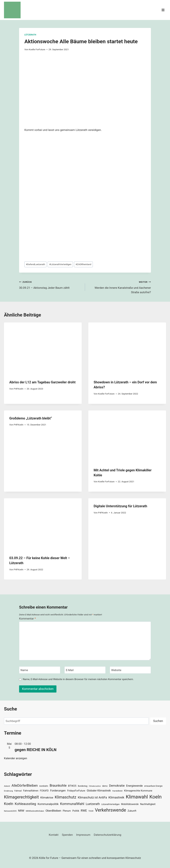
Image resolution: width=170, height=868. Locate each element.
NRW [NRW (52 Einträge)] (21, 811)
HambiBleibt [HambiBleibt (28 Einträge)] (117, 791)
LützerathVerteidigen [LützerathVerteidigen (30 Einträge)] (110, 804)
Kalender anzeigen (16, 758)
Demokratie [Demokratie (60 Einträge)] (117, 786)
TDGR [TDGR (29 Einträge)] (91, 811)
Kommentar (27, 619)
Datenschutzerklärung (107, 835)
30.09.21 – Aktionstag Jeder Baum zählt (51, 284)
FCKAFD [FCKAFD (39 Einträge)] (44, 791)
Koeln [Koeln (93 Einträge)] (9, 804)
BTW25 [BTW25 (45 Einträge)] (72, 786)
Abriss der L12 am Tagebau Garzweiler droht (42, 382)
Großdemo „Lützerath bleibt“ (31, 418)
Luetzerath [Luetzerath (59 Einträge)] (93, 804)
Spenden (67, 835)
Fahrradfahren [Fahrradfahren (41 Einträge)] (31, 791)
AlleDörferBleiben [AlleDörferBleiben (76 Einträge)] (25, 786)
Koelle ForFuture (37, 49)
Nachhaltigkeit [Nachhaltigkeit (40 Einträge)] (148, 804)
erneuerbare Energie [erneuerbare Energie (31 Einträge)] (153, 786)
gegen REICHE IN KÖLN (36, 750)
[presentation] (43, 348)
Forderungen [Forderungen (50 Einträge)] (58, 791)
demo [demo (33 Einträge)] (105, 786)
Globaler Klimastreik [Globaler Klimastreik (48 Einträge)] (99, 791)
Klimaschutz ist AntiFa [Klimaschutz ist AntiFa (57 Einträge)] (92, 797)
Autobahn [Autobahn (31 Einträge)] (44, 786)
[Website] (130, 670)
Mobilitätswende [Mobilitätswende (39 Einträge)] (130, 804)
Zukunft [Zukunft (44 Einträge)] (132, 811)
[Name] (40, 670)
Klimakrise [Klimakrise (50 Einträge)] (47, 798)
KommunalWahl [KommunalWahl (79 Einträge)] (72, 804)
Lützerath (30, 35)
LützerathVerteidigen (60, 264)
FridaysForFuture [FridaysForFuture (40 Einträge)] (76, 791)
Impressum (83, 835)
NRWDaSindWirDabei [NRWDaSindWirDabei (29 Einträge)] (35, 811)
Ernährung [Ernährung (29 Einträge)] (8, 791)
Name (24, 670)
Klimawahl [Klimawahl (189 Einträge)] (137, 797)
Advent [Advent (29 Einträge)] (7, 786)
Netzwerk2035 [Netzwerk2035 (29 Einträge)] (10, 811)
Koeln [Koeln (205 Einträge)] (156, 797)
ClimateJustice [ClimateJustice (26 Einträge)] (95, 786)
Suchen (158, 721)
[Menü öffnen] (163, 10)
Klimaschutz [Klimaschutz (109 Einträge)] (66, 797)
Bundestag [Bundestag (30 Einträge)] (83, 786)
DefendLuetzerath (35, 264)
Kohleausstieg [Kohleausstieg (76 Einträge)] (25, 804)
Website (116, 670)
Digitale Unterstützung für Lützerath (120, 506)
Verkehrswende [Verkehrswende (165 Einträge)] (111, 810)
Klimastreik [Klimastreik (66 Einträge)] (116, 797)
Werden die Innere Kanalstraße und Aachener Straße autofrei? (119, 287)
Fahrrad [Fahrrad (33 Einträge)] (18, 791)
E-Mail (70, 670)
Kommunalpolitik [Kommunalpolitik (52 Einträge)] (48, 804)
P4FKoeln (19, 389)
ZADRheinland (83, 264)
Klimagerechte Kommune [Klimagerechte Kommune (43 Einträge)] (138, 791)
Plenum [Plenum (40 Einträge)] (67, 811)
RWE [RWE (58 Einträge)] (84, 811)
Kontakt (54, 835)
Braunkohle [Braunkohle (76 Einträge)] (58, 786)
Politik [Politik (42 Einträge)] (76, 811)
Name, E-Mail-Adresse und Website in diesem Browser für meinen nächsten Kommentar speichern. (78, 679)
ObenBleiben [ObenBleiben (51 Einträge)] (53, 811)
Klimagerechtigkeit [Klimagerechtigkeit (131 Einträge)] (21, 797)
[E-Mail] (85, 670)
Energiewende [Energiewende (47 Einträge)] (134, 786)
